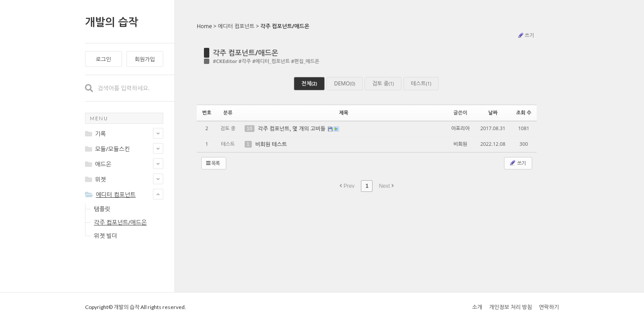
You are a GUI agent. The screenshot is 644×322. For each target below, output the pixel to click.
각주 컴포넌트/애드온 (120, 222)
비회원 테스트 (271, 144)
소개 (477, 307)
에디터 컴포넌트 (236, 26)
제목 (344, 112)
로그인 (103, 59)
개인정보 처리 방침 (510, 307)
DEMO (345, 83)
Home (204, 26)
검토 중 (383, 83)
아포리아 (460, 128)
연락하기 (549, 307)
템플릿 (102, 209)
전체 (309, 83)
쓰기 (525, 35)
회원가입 (145, 59)
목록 (213, 163)
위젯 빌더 (106, 236)
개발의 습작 (112, 22)
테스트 (421, 83)
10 (250, 128)
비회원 (460, 144)
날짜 (493, 112)
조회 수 (524, 112)
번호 (207, 112)
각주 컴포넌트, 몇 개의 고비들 (292, 129)
